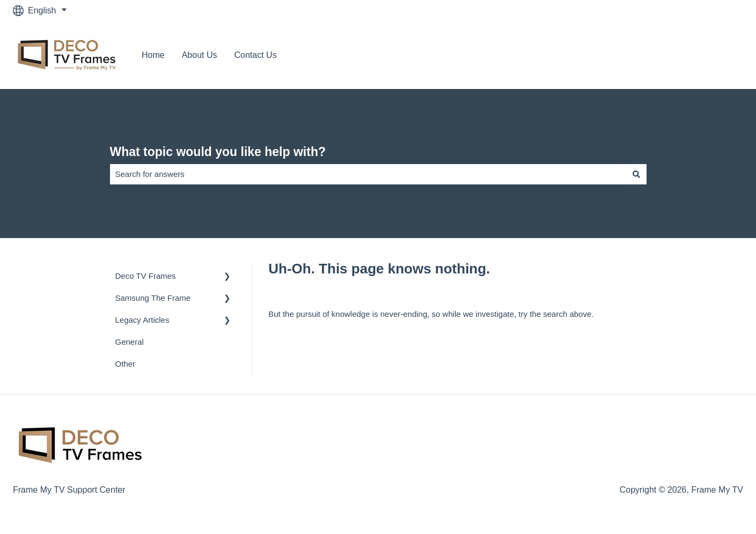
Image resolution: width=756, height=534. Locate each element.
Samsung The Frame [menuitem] (153, 298)
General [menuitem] (130, 342)
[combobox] (368, 174)
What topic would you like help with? (218, 152)
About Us (200, 55)
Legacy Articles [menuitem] (142, 320)
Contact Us (256, 55)
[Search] (636, 174)
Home (153, 55)
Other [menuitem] (126, 364)
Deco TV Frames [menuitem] (146, 276)
